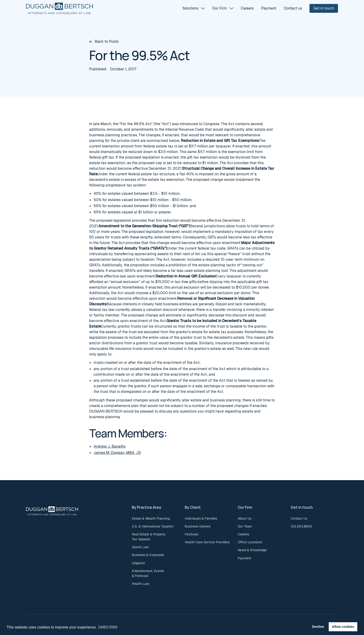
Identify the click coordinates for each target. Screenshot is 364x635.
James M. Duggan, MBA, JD (117, 452)
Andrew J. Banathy (110, 446)
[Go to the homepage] (52, 511)
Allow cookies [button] (343, 627)
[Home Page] (59, 8)
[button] (194, 8)
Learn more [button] (108, 627)
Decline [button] (318, 627)
